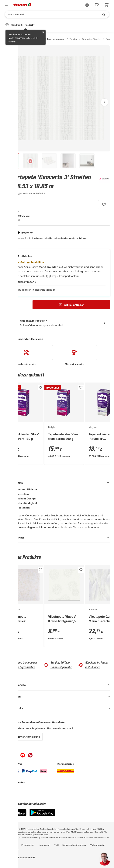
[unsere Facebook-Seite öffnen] (8, 756)
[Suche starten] (104, 14)
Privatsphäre (28, 845)
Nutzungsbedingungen (74, 845)
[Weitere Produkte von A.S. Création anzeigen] (102, 184)
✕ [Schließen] (43, 32)
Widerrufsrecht (97, 845)
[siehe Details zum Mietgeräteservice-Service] (74, 355)
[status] (97, 5)
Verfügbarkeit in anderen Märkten (35, 290)
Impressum (45, 845)
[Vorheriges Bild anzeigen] (9, 102)
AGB (56, 845)
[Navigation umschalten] (6, 5)
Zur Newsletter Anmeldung (23, 737)
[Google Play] (42, 815)
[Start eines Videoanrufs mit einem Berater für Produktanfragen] (57, 323)
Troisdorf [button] (29, 25)
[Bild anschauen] (57, 98)
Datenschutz (10, 845)
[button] (87, 5)
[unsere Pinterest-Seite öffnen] (30, 756)
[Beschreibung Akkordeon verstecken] (57, 482)
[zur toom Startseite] (22, 5)
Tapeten (74, 39)
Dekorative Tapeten (92, 39)
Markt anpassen (17, 38)
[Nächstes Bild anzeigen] (105, 102)
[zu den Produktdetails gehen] (11, 193)
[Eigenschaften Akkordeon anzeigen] (57, 538)
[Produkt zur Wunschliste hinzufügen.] (104, 205)
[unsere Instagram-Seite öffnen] (15, 756)
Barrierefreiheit (11, 849)
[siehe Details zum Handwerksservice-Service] (26, 355)
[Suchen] (55, 14)
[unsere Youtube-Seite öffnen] (23, 756)
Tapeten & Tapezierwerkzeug (51, 39)
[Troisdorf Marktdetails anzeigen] (52, 267)
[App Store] (15, 815)
